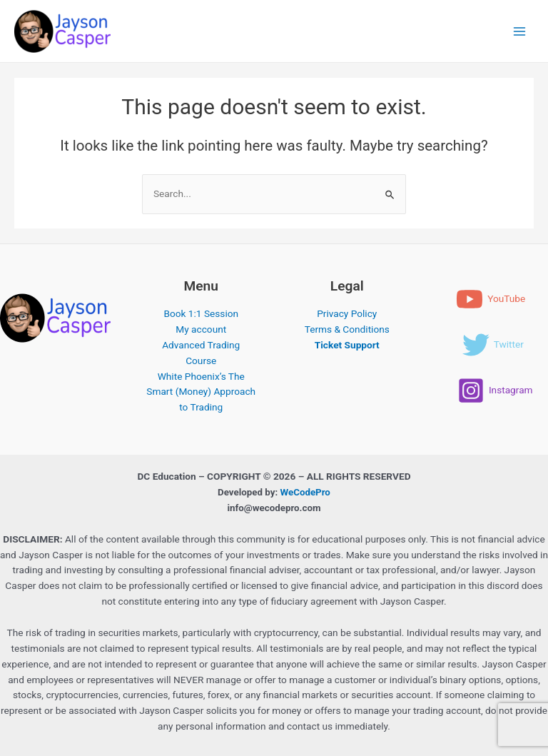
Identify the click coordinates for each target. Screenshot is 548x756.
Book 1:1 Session (201, 313)
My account (201, 329)
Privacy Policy (347, 313)
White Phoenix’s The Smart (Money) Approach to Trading (201, 392)
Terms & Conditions (347, 329)
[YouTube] (491, 299)
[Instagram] (495, 390)
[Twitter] (493, 345)
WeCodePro (305, 492)
